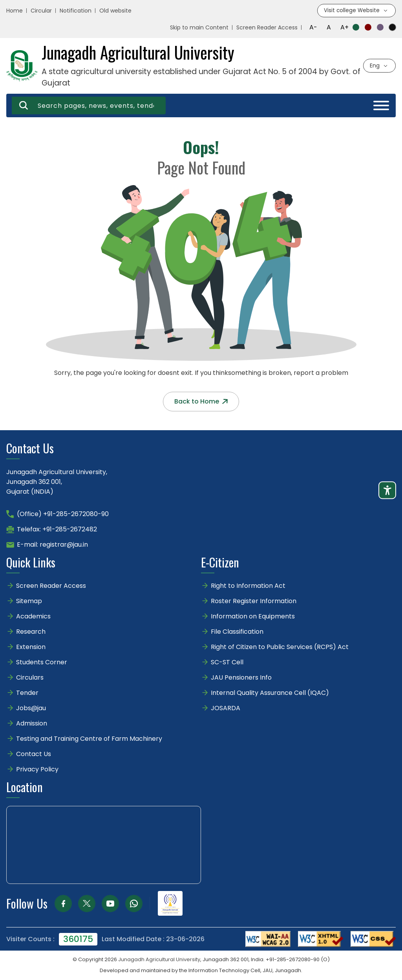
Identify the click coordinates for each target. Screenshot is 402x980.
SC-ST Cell (227, 663)
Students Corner (42, 663)
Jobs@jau (31, 708)
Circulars (30, 678)
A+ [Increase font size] (344, 28)
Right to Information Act (248, 586)
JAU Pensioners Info (241, 678)
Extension (31, 647)
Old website (115, 11)
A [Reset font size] (329, 28)
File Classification (237, 632)
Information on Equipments (253, 617)
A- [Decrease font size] (313, 28)
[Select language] (379, 66)
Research (31, 632)
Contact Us (34, 754)
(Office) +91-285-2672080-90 (63, 514)
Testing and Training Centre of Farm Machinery (89, 739)
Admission (32, 724)
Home (15, 11)
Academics (33, 617)
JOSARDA (226, 708)
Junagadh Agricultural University (159, 960)
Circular (41, 11)
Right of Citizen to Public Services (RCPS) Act (280, 647)
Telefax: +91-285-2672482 (57, 530)
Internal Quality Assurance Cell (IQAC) (270, 693)
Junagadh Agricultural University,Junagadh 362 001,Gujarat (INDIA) (57, 482)
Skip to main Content (199, 28)
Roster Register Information (254, 601)
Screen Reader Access (267, 28)
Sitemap (29, 601)
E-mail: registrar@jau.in (52, 545)
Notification (76, 11)
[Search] (24, 106)
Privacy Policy (37, 770)
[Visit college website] (356, 11)
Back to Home (201, 402)
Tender (27, 693)
